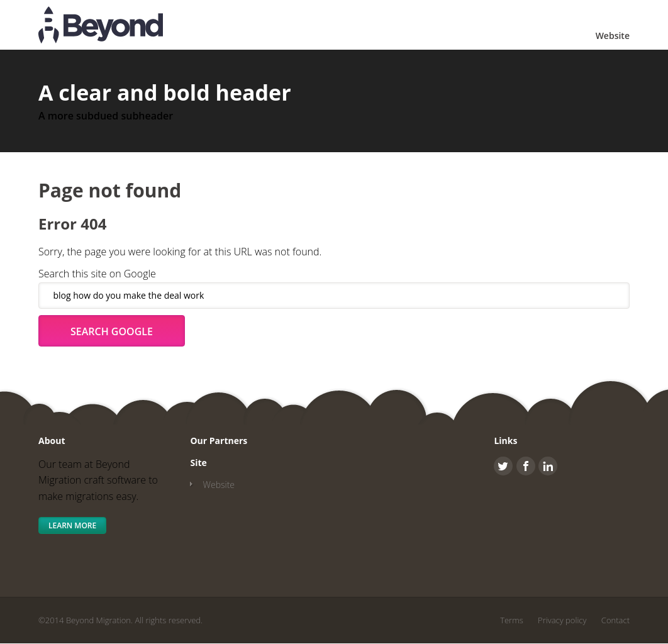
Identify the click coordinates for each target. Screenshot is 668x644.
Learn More (72, 525)
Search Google (112, 331)
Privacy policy (562, 620)
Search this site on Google (97, 274)
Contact (615, 620)
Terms (512, 620)
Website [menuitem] (613, 36)
